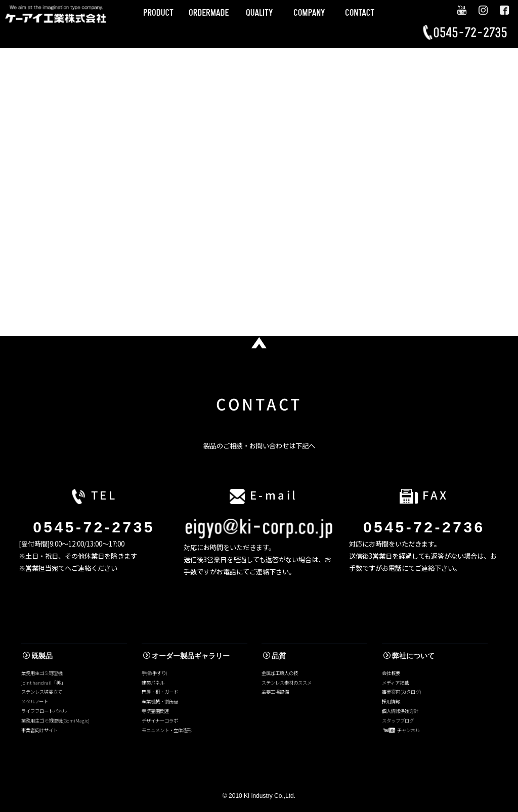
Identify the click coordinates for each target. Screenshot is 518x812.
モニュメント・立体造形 (167, 730)
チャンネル (402, 730)
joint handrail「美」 (43, 683)
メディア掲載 (395, 683)
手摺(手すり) (155, 673)
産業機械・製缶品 (160, 701)
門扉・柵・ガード (160, 692)
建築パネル (153, 683)
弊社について (409, 656)
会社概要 (391, 673)
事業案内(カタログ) (402, 692)
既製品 (38, 656)
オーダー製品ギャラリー (186, 656)
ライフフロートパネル (44, 711)
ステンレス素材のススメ (287, 683)
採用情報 (391, 701)
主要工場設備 (275, 692)
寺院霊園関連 (155, 711)
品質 (274, 656)
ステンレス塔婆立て (42, 692)
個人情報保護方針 (400, 711)
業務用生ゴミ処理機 (42, 673)
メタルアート (35, 701)
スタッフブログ (398, 720)
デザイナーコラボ (160, 720)
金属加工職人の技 (280, 673)
